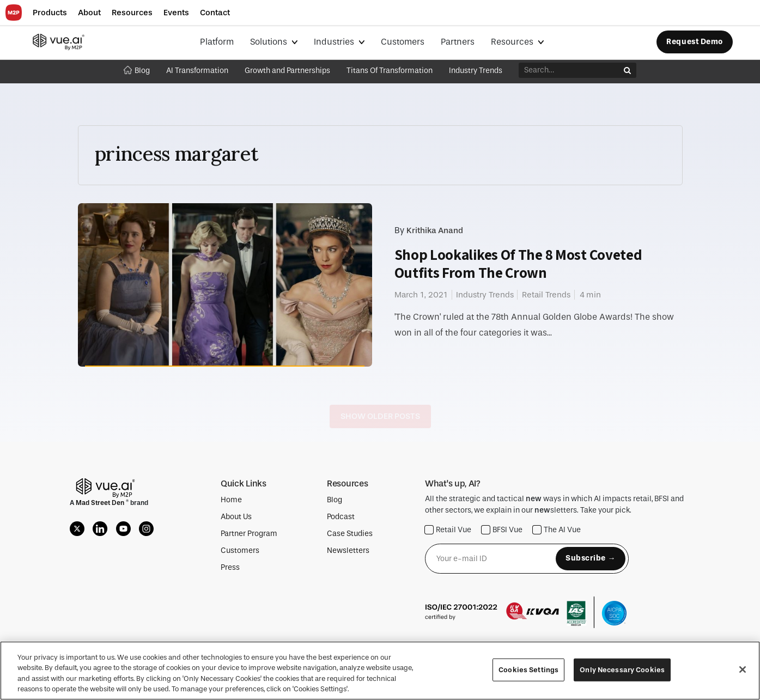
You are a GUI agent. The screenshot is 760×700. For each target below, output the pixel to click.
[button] (50, 13)
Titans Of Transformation (390, 71)
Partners (458, 42)
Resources (513, 42)
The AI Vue (557, 530)
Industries (335, 42)
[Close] (743, 669)
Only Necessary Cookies (622, 670)
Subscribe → (591, 558)
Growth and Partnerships (287, 71)
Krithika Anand (435, 230)
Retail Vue (448, 530)
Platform (217, 42)
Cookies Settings (528, 670)
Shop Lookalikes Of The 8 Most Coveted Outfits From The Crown (518, 263)
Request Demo (695, 42)
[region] (380, 671)
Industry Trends (476, 71)
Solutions (270, 42)
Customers (403, 42)
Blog (137, 71)
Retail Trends (546, 295)
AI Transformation (197, 71)
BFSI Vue (502, 530)
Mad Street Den (101, 503)
